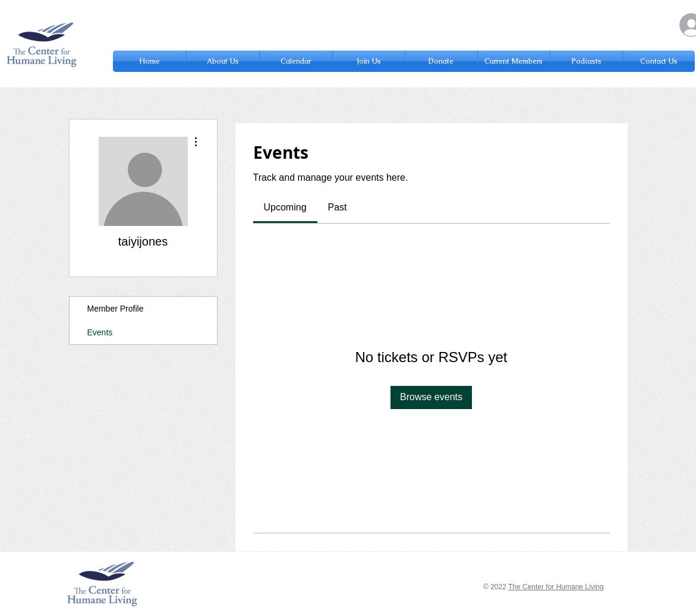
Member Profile (116, 309)
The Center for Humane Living (556, 587)
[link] (285, 207)
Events (100, 332)
